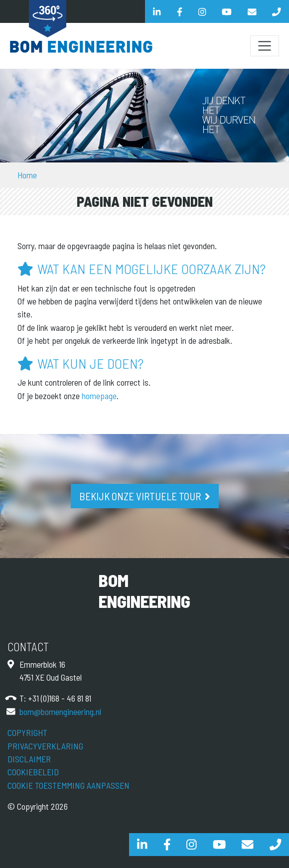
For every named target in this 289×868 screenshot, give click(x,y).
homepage (99, 396)
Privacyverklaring (45, 746)
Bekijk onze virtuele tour (140, 496)
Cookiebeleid (33, 772)
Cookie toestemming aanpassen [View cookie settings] (69, 785)
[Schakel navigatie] (265, 46)
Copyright (27, 732)
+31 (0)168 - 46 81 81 (60, 698)
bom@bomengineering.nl (60, 712)
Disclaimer (29, 759)
